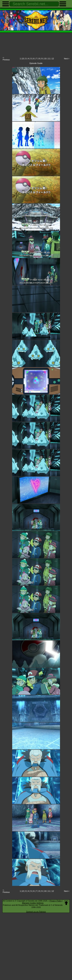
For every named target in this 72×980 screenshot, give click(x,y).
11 (49, 59)
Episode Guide (36, 63)
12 (53, 59)
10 (45, 59)
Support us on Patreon (36, 912)
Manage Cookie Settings (33, 903)
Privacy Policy (56, 901)
